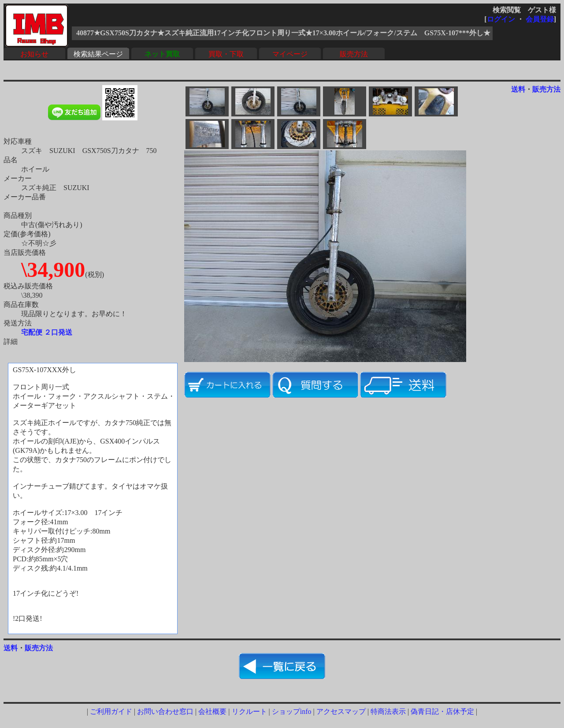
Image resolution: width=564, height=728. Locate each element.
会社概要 (212, 711)
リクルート (249, 711)
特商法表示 (388, 711)
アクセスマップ (341, 711)
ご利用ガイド (111, 711)
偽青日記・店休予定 (442, 711)
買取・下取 (226, 54)
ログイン (501, 19)
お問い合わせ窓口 (165, 711)
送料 (518, 89)
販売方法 (354, 54)
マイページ (290, 54)
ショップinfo (292, 711)
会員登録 (540, 19)
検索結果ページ (98, 54)
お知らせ (34, 54)
